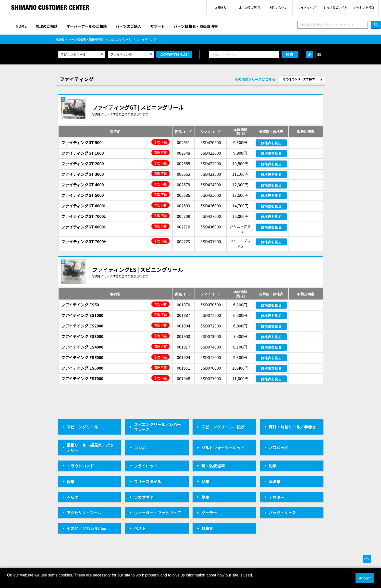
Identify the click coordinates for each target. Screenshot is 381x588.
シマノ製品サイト (335, 7)
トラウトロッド (80, 466)
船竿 (273, 466)
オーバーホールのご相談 (87, 26)
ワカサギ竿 (144, 497)
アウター (277, 497)
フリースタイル (148, 481)
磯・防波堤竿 (213, 466)
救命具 (207, 528)
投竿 (71, 481)
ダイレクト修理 (364, 7)
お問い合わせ (278, 7)
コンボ (140, 448)
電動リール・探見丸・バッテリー (90, 447)
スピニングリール (120, 39)
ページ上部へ (367, 559)
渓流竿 (275, 481)
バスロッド (279, 448)
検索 (290, 54)
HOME (21, 26)
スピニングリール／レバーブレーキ (158, 427)
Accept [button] (365, 578)
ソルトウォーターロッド (223, 448)
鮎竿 (205, 481)
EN (319, 54)
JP (309, 54)
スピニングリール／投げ (223, 427)
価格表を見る (271, 143)
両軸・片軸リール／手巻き (292, 427)
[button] (8, 582)
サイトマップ (307, 7)
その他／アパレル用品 (86, 528)
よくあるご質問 (249, 7)
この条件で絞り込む (174, 54)
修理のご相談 (47, 26)
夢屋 (205, 497)
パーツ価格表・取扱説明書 (196, 26)
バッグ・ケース (282, 513)
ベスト (140, 528)
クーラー (209, 513)
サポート (158, 26)
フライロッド (146, 466)
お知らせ (221, 7)
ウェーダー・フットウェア (158, 513)
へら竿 (73, 497)
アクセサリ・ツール (84, 513)
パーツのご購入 (129, 26)
